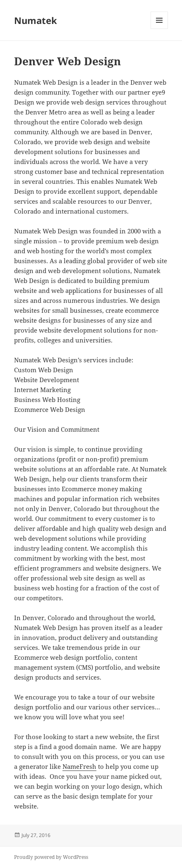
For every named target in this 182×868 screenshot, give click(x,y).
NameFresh (79, 766)
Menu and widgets (159, 29)
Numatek (36, 20)
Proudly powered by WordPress (51, 857)
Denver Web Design (67, 61)
